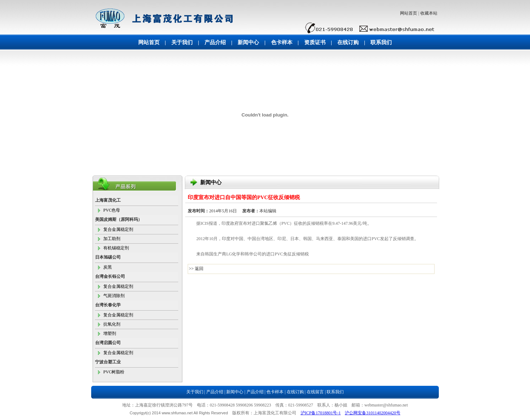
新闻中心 (248, 42)
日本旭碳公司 (108, 257)
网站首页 (409, 13)
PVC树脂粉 (114, 372)
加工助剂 (112, 239)
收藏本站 (429, 13)
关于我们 (182, 42)
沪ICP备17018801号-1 (321, 413)
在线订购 (348, 42)
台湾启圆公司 (108, 343)
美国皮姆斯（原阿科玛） (119, 219)
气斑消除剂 (114, 296)
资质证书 (315, 42)
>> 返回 (196, 269)
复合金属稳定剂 (118, 229)
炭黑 (108, 267)
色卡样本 (282, 42)
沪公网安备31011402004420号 (373, 413)
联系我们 (381, 42)
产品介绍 (215, 42)
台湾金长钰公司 (110, 276)
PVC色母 (112, 210)
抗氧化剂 (112, 324)
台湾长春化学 (108, 305)
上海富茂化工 (108, 200)
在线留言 (315, 392)
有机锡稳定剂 (116, 248)
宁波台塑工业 (108, 362)
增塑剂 (110, 333)
